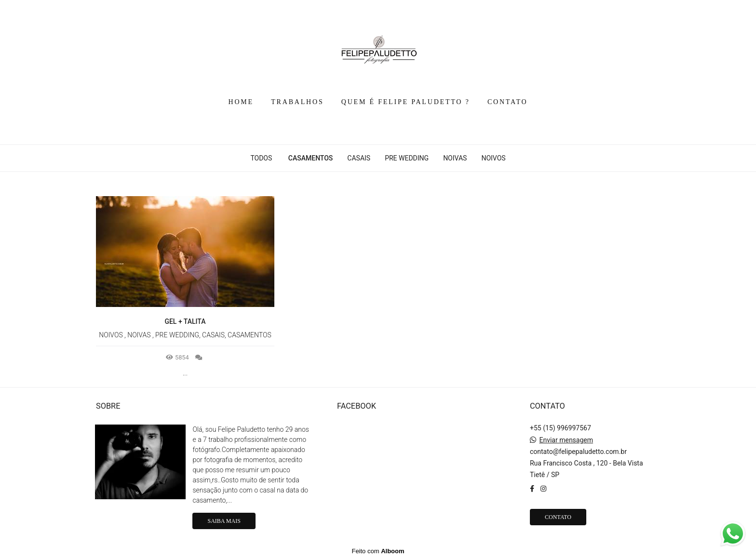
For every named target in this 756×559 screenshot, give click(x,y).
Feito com (378, 551)
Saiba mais (224, 521)
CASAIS (359, 158)
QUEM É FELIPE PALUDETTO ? (406, 102)
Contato (558, 517)
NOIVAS (455, 158)
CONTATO (508, 102)
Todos (261, 158)
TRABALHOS (297, 102)
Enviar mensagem (566, 440)
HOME (241, 102)
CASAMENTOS (311, 158)
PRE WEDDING (407, 158)
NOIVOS (493, 158)
